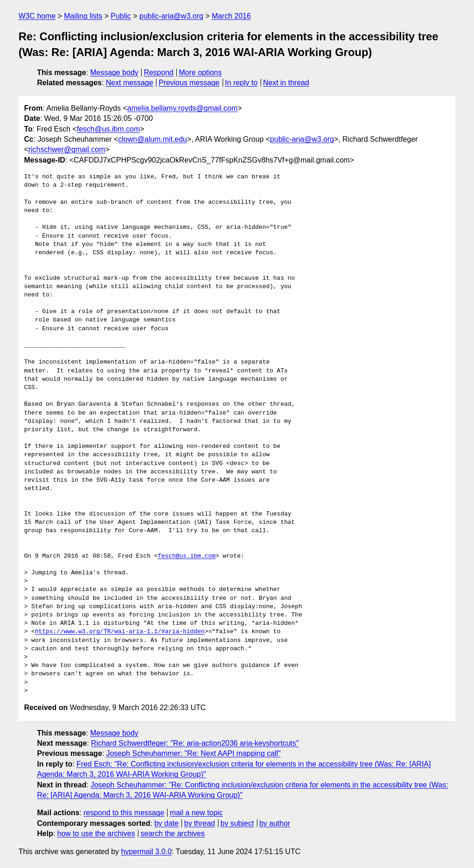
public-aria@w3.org (171, 16)
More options (201, 72)
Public (121, 16)
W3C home (37, 16)
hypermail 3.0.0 (146, 852)
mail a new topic (196, 813)
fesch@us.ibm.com (108, 129)
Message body (114, 72)
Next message (130, 83)
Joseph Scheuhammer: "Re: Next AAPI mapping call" (193, 753)
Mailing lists (83, 16)
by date (166, 823)
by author (275, 823)
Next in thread (286, 83)
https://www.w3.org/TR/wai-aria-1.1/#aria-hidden (120, 632)
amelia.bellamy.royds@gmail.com (182, 108)
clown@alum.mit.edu (153, 139)
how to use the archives (96, 833)
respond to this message (124, 813)
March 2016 (231, 16)
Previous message (189, 83)
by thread (200, 823)
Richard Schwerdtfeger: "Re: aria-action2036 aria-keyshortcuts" (195, 743)
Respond (159, 72)
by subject (237, 823)
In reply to (241, 83)
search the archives (173, 833)
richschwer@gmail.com (67, 149)
